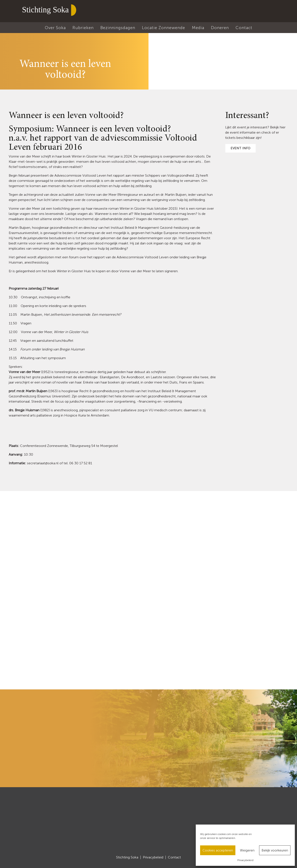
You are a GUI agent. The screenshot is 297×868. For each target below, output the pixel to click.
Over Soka (55, 28)
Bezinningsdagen (118, 28)
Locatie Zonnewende (164, 28)
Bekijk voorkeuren (275, 850)
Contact (244, 28)
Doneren (220, 28)
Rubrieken (83, 28)
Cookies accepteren (218, 850)
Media (198, 28)
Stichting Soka (127, 857)
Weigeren (247, 850)
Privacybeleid (245, 860)
